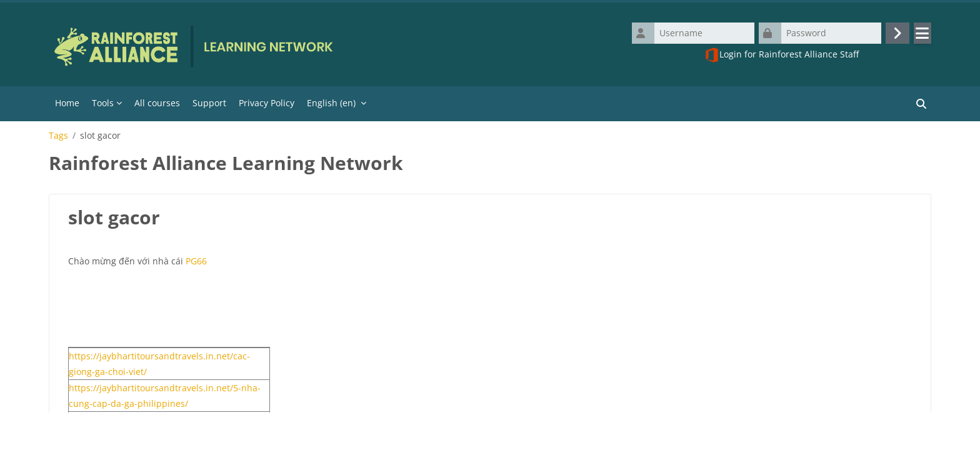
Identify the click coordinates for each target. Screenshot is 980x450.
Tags (58, 136)
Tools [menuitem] (103, 103)
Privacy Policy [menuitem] (267, 103)
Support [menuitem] (209, 103)
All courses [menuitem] (157, 103)
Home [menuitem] (67, 103)
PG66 (196, 261)
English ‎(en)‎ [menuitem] (331, 103)
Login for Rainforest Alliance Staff (782, 55)
